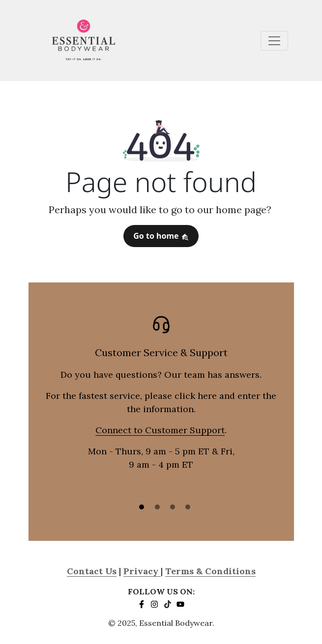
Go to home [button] (161, 236)
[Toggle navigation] (274, 41)
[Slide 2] (157, 507)
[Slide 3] (173, 507)
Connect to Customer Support (160, 430)
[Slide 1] (142, 507)
